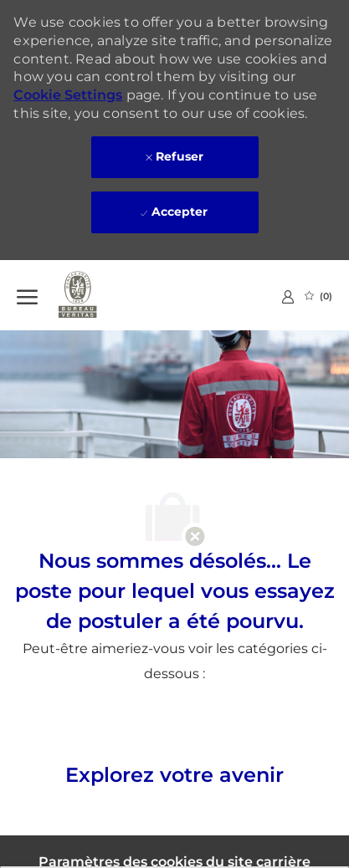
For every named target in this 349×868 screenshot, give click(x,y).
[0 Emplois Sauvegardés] (318, 296)
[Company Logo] (100, 295)
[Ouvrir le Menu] (27, 295)
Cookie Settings (68, 95)
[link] (288, 296)
